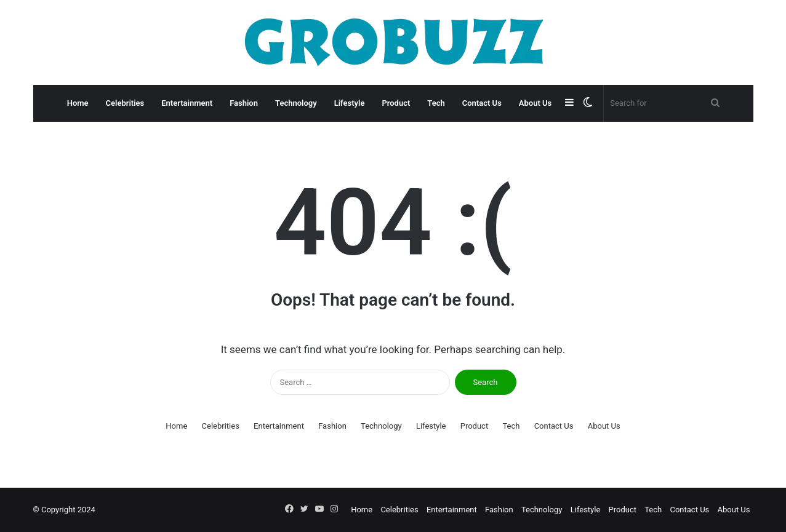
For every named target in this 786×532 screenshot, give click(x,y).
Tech (436, 103)
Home (78, 103)
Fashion (244, 103)
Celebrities (125, 103)
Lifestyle (350, 103)
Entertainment (187, 103)
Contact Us (482, 103)
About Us (535, 103)
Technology (296, 103)
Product (396, 103)
